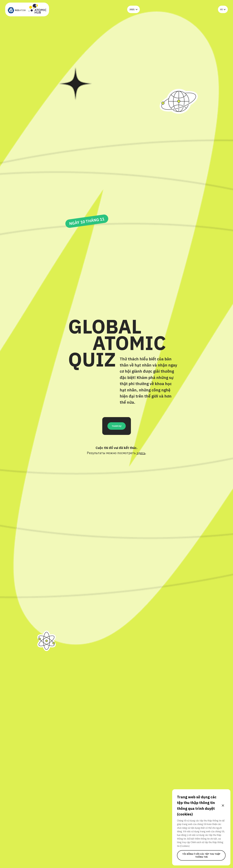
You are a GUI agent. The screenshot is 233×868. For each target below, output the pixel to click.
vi (223, 9)
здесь (141, 453)
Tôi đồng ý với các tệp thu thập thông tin (201, 855)
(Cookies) (185, 846)
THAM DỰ (117, 426)
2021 (133, 9)
